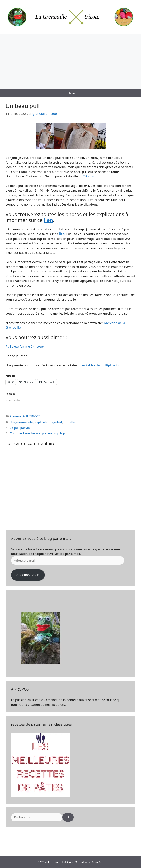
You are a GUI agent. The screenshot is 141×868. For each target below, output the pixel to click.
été (31, 422)
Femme (15, 416)
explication (43, 422)
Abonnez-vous (28, 575)
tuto (79, 422)
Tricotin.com (92, 176)
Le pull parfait (20, 428)
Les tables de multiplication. (101, 365)
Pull (25, 416)
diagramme (18, 422)
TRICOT (35, 416)
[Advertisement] (70, 62)
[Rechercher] (68, 817)
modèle (69, 422)
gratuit (57, 422)
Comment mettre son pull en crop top (37, 433)
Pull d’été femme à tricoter (25, 346)
